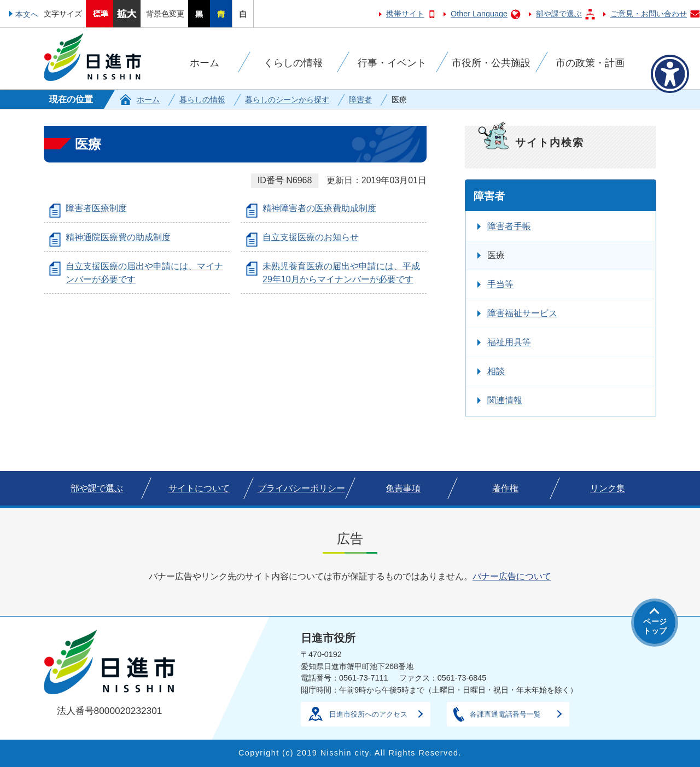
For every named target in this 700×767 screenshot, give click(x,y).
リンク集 (608, 488)
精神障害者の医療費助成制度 (319, 208)
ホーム (148, 100)
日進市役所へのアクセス (368, 714)
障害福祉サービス (522, 313)
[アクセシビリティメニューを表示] (670, 74)
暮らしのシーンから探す (287, 100)
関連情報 (505, 400)
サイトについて (199, 488)
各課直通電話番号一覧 (505, 714)
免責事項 (403, 488)
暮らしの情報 (202, 100)
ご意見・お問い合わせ (649, 14)
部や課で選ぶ (559, 14)
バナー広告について (512, 576)
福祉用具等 (509, 342)
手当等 (500, 284)
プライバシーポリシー (301, 488)
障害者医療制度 (96, 208)
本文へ (27, 14)
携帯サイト (405, 14)
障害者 (360, 100)
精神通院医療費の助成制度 (118, 237)
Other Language (479, 14)
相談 (496, 371)
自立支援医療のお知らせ (311, 237)
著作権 (505, 488)
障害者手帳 (509, 226)
